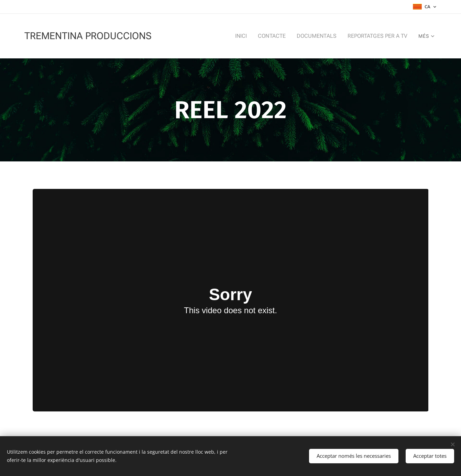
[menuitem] (212, 36)
